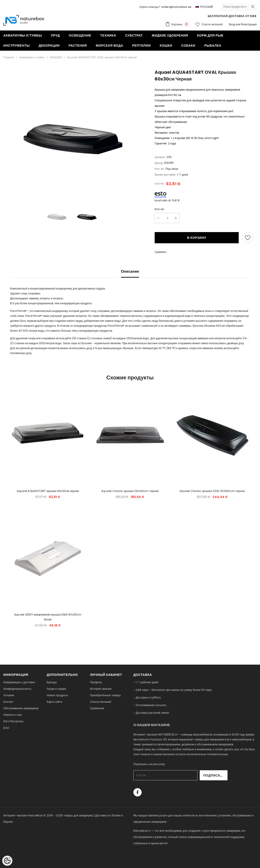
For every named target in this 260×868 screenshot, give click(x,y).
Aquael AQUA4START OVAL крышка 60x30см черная (102, 57)
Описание (130, 271)
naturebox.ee (143, 856)
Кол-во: (160, 209)
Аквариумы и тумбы (32, 57)
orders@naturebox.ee (176, 7)
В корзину (197, 238)
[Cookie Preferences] (7, 861)
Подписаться (215, 775)
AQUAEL (169, 163)
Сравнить (161, 252)
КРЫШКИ (56, 57)
